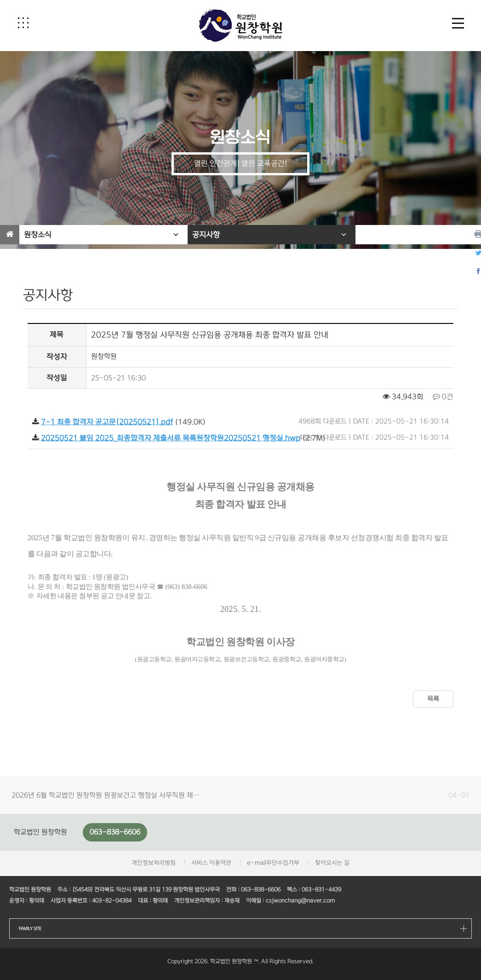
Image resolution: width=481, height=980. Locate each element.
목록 (433, 699)
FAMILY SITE (30, 928)
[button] (23, 23)
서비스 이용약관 (211, 863)
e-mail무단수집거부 (273, 863)
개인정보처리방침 (154, 863)
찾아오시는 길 (332, 863)
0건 (443, 397)
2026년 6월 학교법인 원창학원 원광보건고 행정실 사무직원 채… (106, 795)
